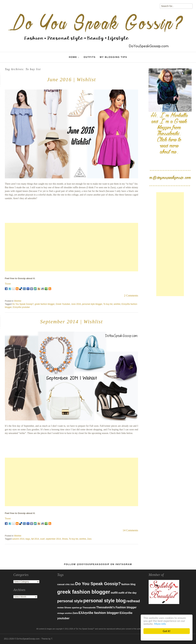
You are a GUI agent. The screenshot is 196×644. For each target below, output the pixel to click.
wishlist (117, 304)
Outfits (90, 57)
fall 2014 (35, 539)
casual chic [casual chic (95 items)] (64, 584)
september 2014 (53, 539)
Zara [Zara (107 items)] (75, 613)
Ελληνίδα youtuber (21, 307)
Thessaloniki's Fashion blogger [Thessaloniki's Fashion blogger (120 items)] (116, 607)
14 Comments (130, 530)
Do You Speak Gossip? (23, 304)
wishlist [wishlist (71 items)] (68, 613)
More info (160, 624)
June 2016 (76, 304)
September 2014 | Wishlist (71, 321)
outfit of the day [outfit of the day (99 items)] (127, 593)
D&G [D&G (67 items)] (73, 584)
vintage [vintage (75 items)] (61, 613)
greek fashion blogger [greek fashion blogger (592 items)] (84, 592)
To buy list (108, 304)
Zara (89, 539)
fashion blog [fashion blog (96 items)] (128, 584)
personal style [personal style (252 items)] (70, 601)
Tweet (8, 284)
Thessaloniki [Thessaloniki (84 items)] (89, 608)
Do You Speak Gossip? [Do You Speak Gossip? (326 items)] (98, 584)
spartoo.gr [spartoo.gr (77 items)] (77, 608)
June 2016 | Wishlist (71, 79)
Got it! (167, 631)
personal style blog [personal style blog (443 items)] (105, 601)
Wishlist (18, 301)
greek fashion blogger (45, 304)
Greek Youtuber (63, 304)
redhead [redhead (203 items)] (133, 601)
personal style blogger (92, 304)
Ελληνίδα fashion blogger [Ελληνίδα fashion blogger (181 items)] (99, 613)
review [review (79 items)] (60, 608)
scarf (42, 539)
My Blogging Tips (113, 57)
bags (28, 539)
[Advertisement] (71, 247)
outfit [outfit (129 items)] (114, 593)
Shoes (65, 539)
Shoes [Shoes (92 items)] (68, 608)
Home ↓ (74, 57)
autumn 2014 (18, 539)
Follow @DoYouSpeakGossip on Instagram (98, 564)
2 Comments (131, 296)
